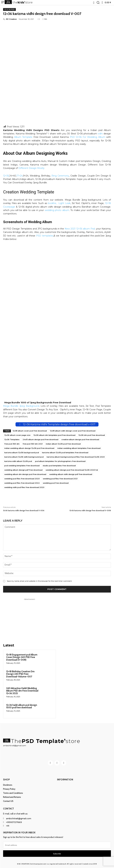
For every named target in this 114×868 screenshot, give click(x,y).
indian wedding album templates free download (79, 448)
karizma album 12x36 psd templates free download (65, 453)
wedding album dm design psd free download (25, 474)
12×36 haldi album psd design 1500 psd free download (22, 706)
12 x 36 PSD (9, 9)
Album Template (23, 137)
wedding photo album (57, 210)
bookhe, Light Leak (59, 203)
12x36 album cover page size (17, 435)
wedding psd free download (56, 483)
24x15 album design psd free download (40, 440)
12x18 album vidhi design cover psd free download (73, 431)
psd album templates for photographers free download (60, 461)
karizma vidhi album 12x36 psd (18, 461)
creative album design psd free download (80, 440)
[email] (57, 845)
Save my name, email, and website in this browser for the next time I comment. (39, 581)
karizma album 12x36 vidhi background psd (24, 457)
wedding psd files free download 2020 (22, 479)
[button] (98, 2)
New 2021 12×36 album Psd (80, 229)
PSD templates (45, 236)
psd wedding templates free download (22, 466)
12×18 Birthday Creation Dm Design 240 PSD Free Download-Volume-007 (20, 674)
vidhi (100, 134)
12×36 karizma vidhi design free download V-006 (24, 510)
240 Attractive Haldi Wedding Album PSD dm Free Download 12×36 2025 (22, 691)
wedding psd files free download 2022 (22, 483)
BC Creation (11, 19)
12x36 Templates (12, 440)
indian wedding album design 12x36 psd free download (29, 448)
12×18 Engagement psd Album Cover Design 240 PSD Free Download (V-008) (22, 657)
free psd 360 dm (12, 444)
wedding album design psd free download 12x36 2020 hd (72, 470)
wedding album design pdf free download (23, 470)
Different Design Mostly (31, 168)
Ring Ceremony (60, 176)
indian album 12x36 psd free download (63, 444)
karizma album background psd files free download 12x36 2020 (76, 457)
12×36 (6, 176)
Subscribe (57, 853)
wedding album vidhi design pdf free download (71, 474)
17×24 (20, 176)
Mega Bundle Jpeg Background (21, 406)
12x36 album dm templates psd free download (54, 435)
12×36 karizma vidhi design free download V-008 (90, 510)
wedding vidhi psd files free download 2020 (24, 487)
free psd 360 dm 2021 (33, 444)
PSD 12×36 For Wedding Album (88, 137)
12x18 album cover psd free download (30, 431)
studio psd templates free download (59, 466)
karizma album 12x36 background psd (22, 453)
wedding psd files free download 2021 (60, 479)
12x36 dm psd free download (92, 435)
